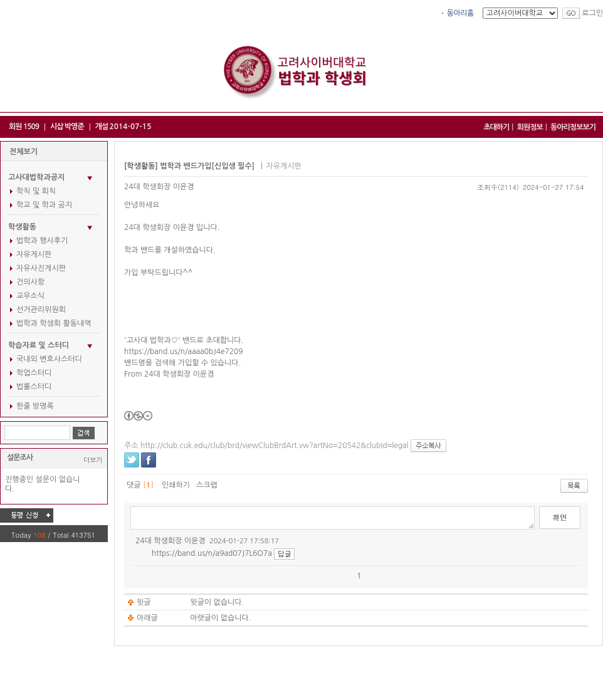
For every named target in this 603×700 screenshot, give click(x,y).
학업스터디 (34, 373)
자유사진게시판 (41, 268)
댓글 (134, 485)
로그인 (592, 13)
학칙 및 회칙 (36, 191)
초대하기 (496, 127)
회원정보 (530, 127)
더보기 (93, 460)
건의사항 (30, 282)
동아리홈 (460, 13)
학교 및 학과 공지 (44, 205)
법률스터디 (34, 387)
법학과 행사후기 (42, 241)
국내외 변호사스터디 (49, 359)
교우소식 (30, 296)
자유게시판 (34, 254)
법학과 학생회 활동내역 (54, 323)
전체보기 (24, 152)
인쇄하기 (176, 485)
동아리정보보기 (573, 127)
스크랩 (207, 485)
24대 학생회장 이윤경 (159, 187)
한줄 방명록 (35, 406)
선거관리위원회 (41, 310)
